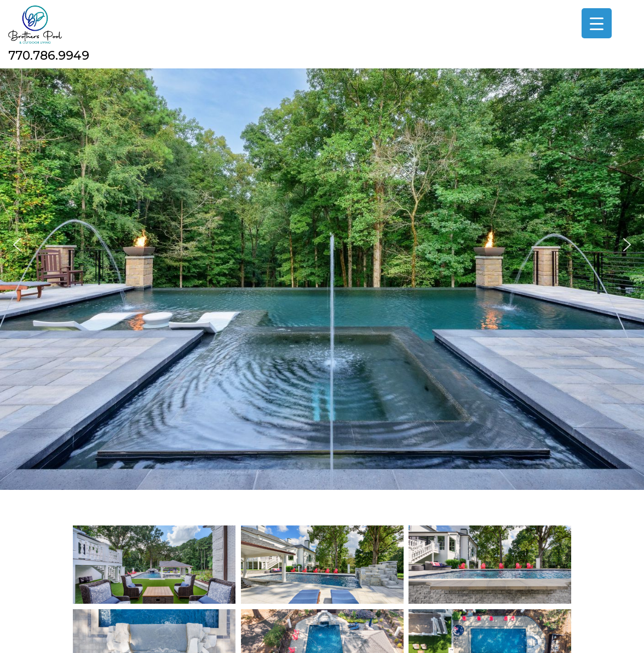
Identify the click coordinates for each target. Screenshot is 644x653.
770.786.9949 (49, 56)
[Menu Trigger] (597, 23)
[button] (17, 245)
